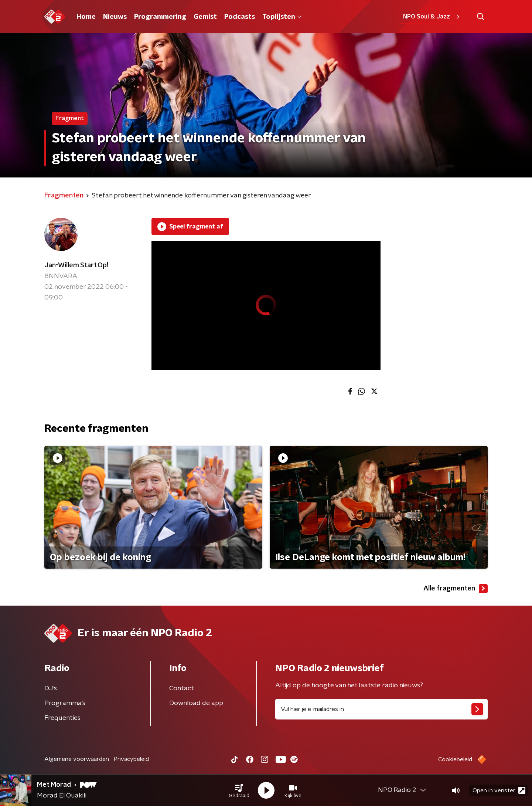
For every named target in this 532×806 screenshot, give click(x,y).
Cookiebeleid (455, 759)
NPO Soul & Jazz (432, 17)
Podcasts (240, 17)
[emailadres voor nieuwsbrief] (381, 709)
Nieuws (115, 17)
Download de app (196, 703)
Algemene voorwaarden (77, 759)
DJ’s (51, 688)
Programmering (160, 17)
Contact (182, 688)
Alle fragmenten (456, 589)
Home (86, 17)
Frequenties (62, 718)
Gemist (205, 17)
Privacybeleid (131, 759)
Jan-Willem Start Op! (76, 265)
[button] (239, 790)
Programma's (65, 703)
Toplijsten (282, 17)
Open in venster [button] (499, 790)
